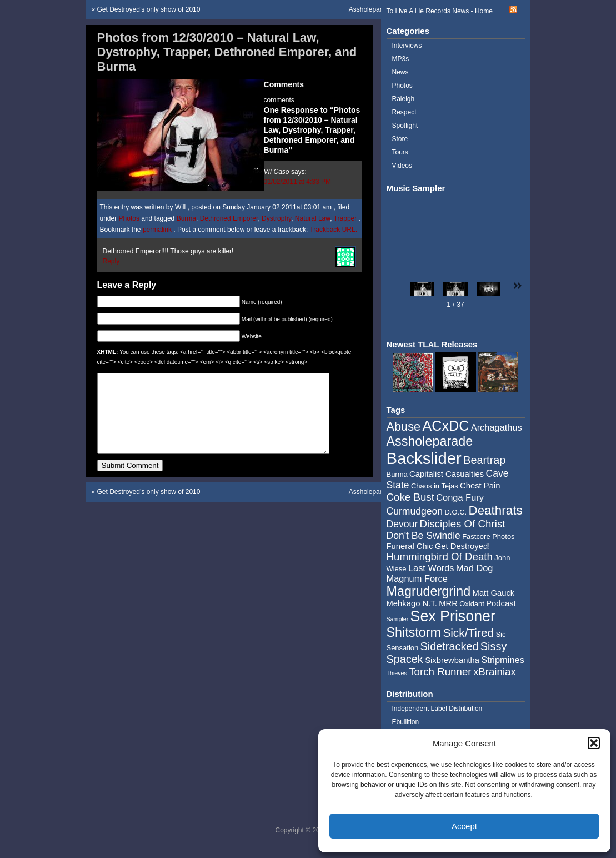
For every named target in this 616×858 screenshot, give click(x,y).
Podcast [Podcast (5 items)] (501, 603)
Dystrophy (276, 218)
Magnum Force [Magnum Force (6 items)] (417, 578)
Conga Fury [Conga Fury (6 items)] (460, 497)
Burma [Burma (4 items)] (397, 474)
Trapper (345, 218)
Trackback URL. (333, 230)
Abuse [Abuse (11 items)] (404, 426)
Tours (400, 152)
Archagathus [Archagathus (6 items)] (497, 427)
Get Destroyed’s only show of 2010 (149, 9)
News (400, 72)
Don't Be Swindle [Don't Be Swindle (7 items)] (424, 536)
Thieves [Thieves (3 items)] (397, 673)
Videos (402, 166)
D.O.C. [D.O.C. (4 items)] (455, 512)
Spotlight (405, 126)
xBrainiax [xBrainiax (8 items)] (495, 672)
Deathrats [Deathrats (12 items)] (495, 510)
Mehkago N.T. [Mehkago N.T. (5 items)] (412, 603)
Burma (186, 218)
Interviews (407, 46)
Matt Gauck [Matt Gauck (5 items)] (494, 593)
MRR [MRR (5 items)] (448, 603)
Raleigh (404, 99)
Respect (404, 112)
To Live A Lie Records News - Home (440, 11)
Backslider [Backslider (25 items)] (424, 458)
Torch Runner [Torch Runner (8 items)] (440, 672)
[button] (594, 743)
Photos (129, 218)
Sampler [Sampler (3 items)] (398, 619)
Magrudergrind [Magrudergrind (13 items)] (429, 591)
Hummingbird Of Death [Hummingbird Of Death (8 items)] (440, 557)
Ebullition (406, 722)
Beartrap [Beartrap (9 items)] (484, 460)
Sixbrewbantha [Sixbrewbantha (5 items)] (452, 660)
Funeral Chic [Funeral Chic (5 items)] (410, 546)
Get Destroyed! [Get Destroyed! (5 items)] (463, 546)
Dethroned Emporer (229, 218)
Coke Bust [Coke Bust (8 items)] (410, 497)
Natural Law (312, 218)
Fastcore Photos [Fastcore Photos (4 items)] (488, 537)
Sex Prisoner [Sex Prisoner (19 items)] (453, 616)
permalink (158, 230)
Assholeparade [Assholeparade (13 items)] (430, 441)
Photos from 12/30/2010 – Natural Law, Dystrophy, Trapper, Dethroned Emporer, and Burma (227, 52)
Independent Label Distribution (437, 709)
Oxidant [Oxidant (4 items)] (472, 604)
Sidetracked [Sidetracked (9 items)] (450, 646)
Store (400, 139)
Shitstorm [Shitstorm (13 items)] (414, 632)
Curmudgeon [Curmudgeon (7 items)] (415, 511)
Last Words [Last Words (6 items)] (431, 568)
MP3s (401, 59)
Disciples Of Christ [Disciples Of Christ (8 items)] (463, 524)
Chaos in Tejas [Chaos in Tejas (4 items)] (435, 486)
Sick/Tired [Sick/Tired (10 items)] (468, 633)
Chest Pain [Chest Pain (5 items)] (480, 486)
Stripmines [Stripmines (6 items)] (503, 660)
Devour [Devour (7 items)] (402, 524)
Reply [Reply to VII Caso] (111, 261)
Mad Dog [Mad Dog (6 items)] (475, 568)
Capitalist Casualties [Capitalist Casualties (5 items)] (447, 474)
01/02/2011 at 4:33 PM (297, 182)
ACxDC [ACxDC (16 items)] (445, 426)
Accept (464, 826)
